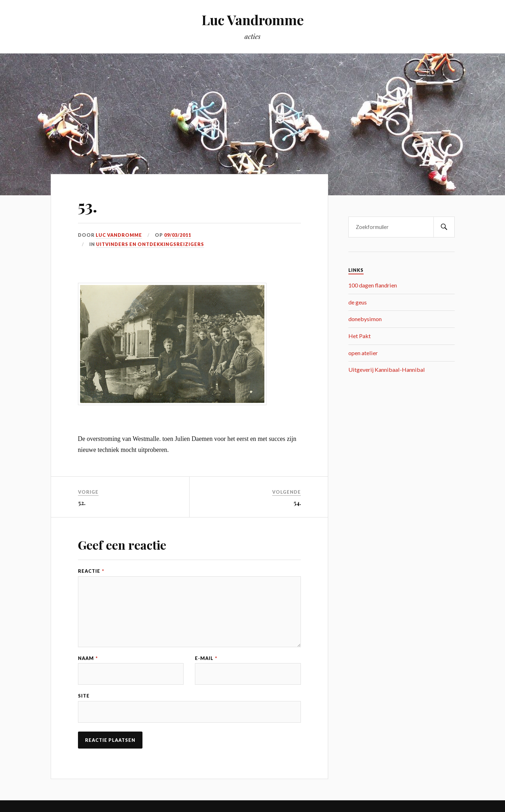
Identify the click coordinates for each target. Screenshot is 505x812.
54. (297, 503)
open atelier (363, 353)
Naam (88, 658)
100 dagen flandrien (373, 285)
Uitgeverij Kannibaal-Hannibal (387, 369)
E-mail (206, 658)
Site (84, 696)
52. (82, 503)
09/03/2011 (178, 235)
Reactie (91, 571)
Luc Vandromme (253, 20)
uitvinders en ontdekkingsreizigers (150, 244)
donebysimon (365, 319)
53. (88, 206)
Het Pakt (360, 336)
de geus (358, 302)
